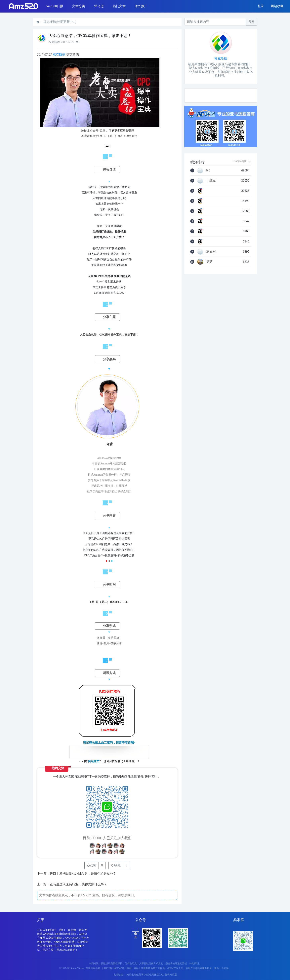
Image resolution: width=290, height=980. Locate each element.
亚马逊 (99, 6)
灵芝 (209, 262)
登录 (261, 6)
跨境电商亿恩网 (135, 975)
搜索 (251, 22)
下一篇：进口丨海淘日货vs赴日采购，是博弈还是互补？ (77, 873)
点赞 (92, 865)
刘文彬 (211, 252)
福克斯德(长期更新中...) (60, 22)
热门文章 (119, 6)
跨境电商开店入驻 (154, 975)
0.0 (208, 170)
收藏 (116, 865)
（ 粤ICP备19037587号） (114, 968)
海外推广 (141, 6)
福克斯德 (59, 55)
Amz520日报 (54, 6)
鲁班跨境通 (171, 975)
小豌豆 (211, 181)
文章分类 (79, 6)
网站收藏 (277, 6)
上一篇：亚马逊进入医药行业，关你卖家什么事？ (72, 884)
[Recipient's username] (215, 22)
